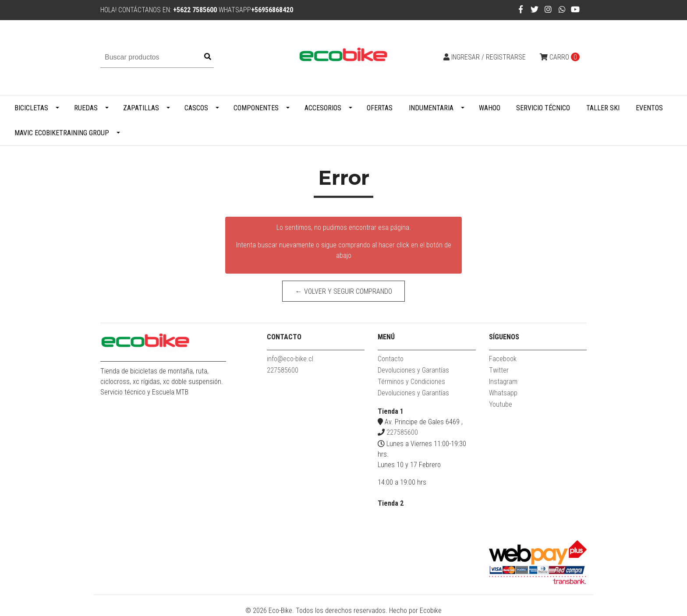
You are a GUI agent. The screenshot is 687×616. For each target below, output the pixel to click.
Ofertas (380, 108)
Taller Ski (603, 108)
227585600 (283, 370)
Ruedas (86, 108)
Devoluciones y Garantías (413, 370)
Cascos (196, 108)
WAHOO (490, 108)
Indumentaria (431, 108)
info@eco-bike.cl (290, 359)
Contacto (391, 359)
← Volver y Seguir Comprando (344, 291)
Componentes (256, 108)
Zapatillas (141, 108)
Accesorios (323, 108)
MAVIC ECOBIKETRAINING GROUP (62, 133)
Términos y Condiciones (411, 382)
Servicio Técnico (543, 108)
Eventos (649, 108)
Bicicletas (31, 108)
